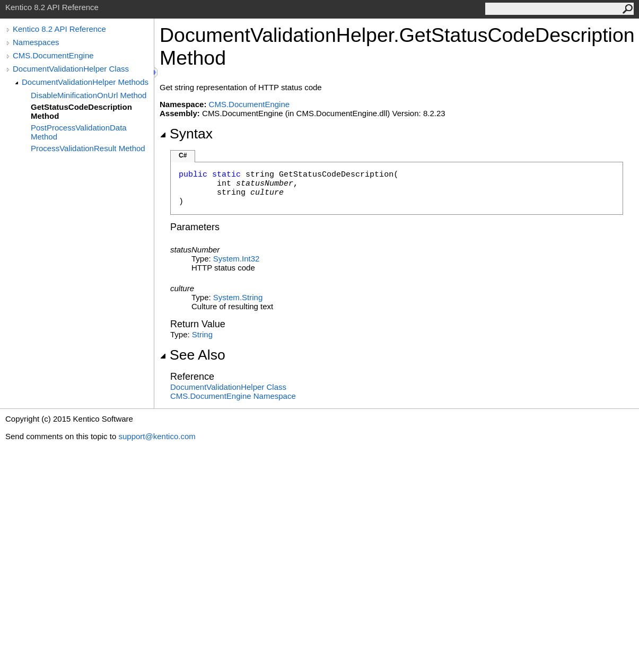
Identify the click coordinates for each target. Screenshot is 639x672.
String (202, 334)
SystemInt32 (237, 259)
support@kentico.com (157, 436)
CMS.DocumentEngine (53, 55)
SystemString (238, 297)
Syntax (186, 134)
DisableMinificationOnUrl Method (89, 95)
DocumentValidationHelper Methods (85, 82)
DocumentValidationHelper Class (71, 69)
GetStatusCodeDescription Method (81, 111)
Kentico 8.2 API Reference (59, 29)
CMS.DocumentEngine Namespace (233, 396)
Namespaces (36, 42)
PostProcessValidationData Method (79, 132)
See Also (192, 355)
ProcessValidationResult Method (88, 148)
